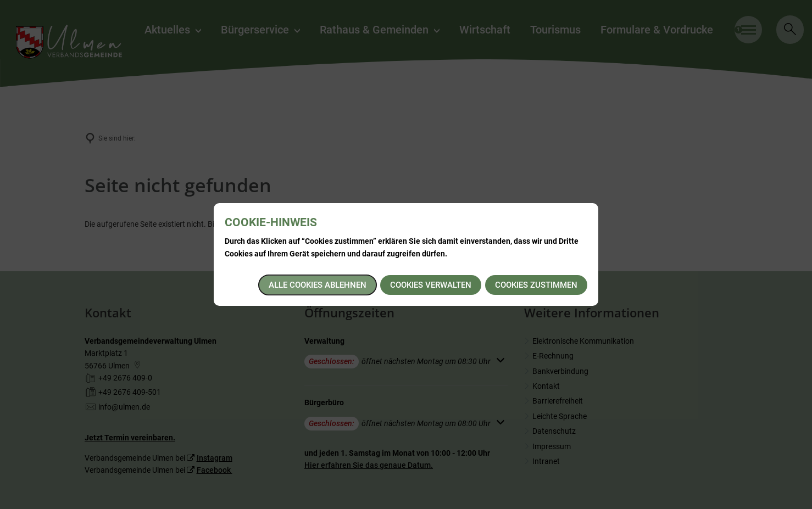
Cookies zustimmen (536, 285)
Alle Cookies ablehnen (318, 285)
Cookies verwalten (431, 285)
